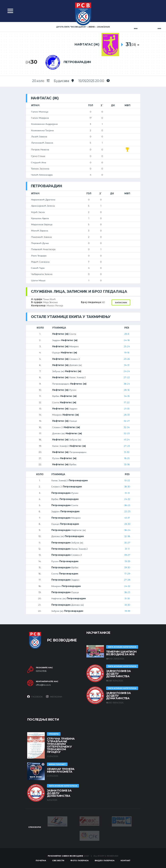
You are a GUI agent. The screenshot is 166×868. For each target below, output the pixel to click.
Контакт (125, 860)
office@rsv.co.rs (43, 685)
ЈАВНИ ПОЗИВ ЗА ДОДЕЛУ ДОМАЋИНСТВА (119, 674)
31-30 (127, 452)
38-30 (127, 487)
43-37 (127, 518)
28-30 (127, 524)
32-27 (127, 421)
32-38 (127, 536)
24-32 (127, 499)
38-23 (127, 505)
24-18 (127, 340)
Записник (121, 302)
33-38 (127, 464)
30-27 (127, 543)
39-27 (127, 555)
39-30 (127, 567)
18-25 (127, 458)
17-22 (127, 402)
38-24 (127, 384)
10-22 (127, 480)
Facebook (35, 697)
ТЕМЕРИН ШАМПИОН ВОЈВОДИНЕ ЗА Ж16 (121, 653)
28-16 (127, 390)
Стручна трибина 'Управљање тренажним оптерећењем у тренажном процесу (61, 745)
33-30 (127, 605)
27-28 (127, 580)
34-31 (127, 365)
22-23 (127, 511)
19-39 (127, 561)
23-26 (127, 359)
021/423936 (41, 671)
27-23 (127, 446)
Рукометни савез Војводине (66, 856)
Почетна (41, 860)
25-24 (127, 346)
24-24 (127, 371)
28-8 (127, 334)
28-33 (127, 415)
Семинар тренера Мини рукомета (61, 770)
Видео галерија (105, 860)
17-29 (127, 574)
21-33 (127, 409)
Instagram (54, 697)
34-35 (127, 396)
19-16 (127, 353)
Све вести (58, 860)
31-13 (127, 493)
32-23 (127, 433)
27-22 (127, 377)
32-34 (127, 427)
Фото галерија (79, 860)
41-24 (127, 440)
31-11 (127, 549)
